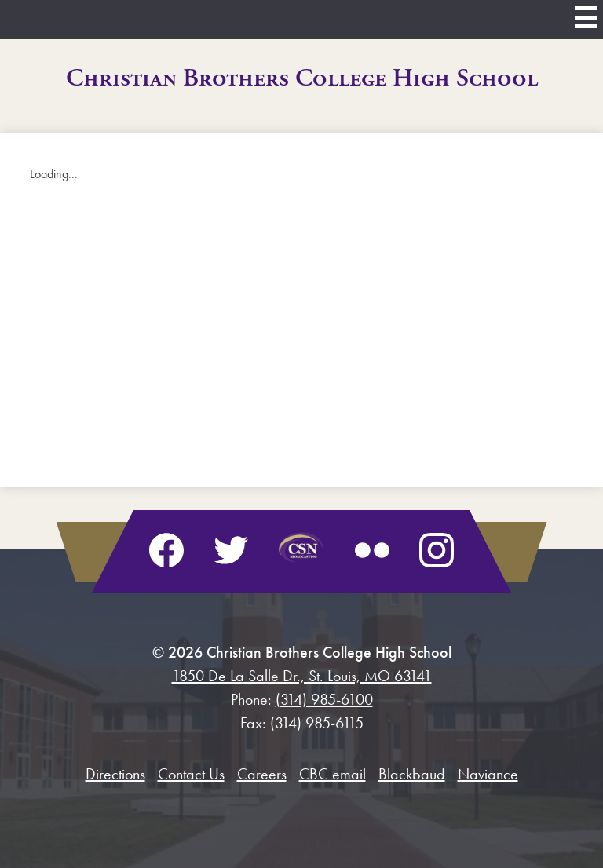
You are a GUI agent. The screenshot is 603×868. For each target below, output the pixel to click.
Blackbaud (412, 774)
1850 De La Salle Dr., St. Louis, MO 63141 (302, 676)
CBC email (333, 774)
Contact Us (191, 774)
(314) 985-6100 (324, 699)
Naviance (488, 774)
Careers (262, 774)
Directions (115, 774)
